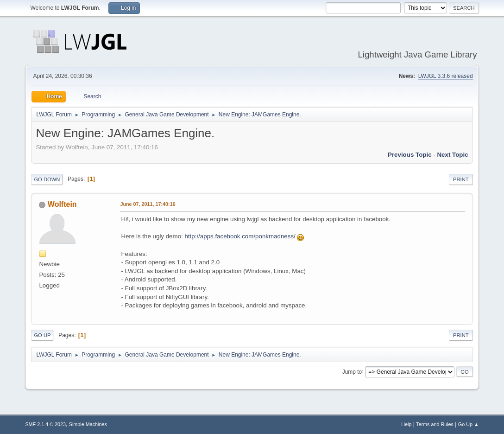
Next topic (452, 155)
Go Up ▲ (469, 424)
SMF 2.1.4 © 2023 (45, 424)
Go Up (42, 335)
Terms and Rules (435, 424)
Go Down (47, 179)
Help (406, 424)
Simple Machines (88, 424)
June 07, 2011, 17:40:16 (148, 204)
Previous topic (410, 155)
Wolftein (62, 204)
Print (461, 179)
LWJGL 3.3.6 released (446, 76)
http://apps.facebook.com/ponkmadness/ (240, 236)
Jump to (352, 371)
